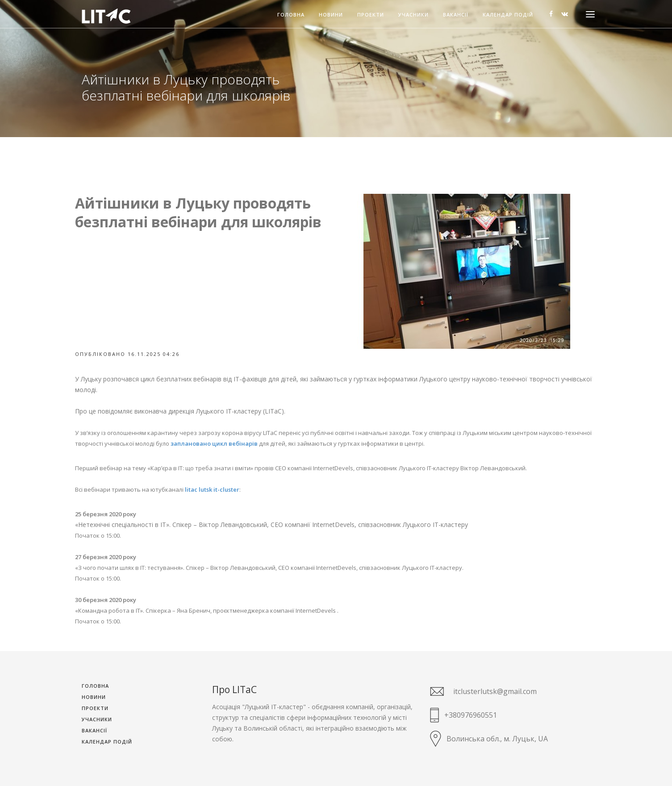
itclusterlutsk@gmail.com (495, 691)
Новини (331, 15)
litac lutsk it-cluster (212, 489)
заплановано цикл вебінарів (214, 443)
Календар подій (508, 15)
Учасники (413, 15)
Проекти (371, 15)
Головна (291, 15)
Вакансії (456, 15)
